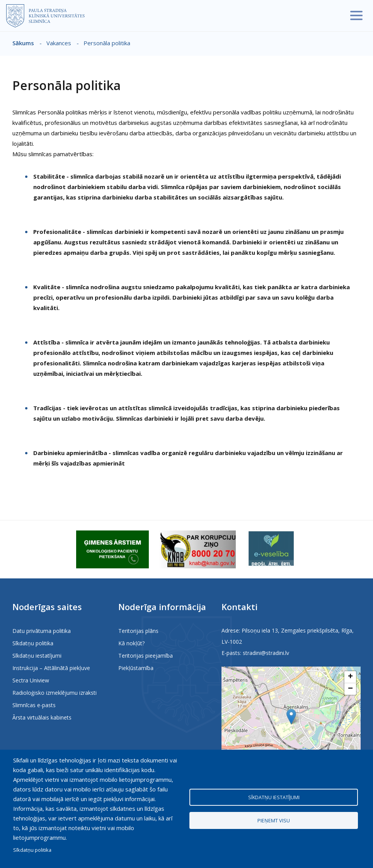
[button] (291, 717)
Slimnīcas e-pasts (34, 705)
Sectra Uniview (31, 680)
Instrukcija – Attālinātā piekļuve (51, 668)
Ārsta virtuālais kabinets (42, 717)
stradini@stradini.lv (266, 653)
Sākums (23, 43)
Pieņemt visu (274, 821)
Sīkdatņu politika (33, 643)
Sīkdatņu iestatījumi (37, 656)
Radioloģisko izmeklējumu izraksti (55, 693)
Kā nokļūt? (131, 643)
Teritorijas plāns (138, 631)
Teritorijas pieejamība (146, 656)
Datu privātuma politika (42, 631)
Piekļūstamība (136, 668)
